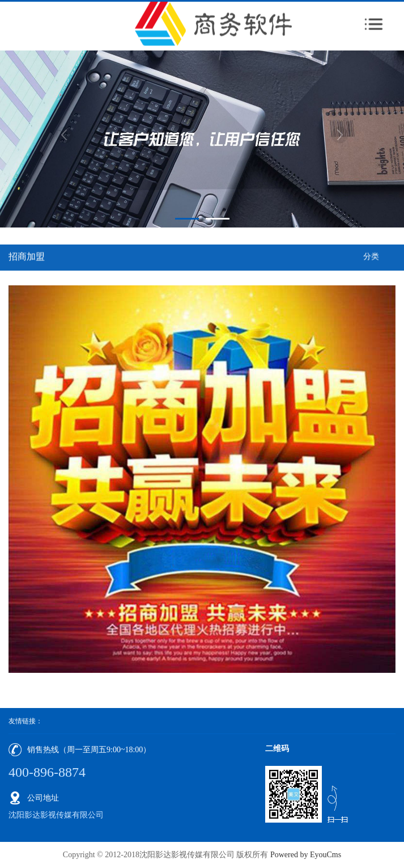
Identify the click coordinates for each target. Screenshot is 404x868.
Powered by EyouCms (305, 855)
